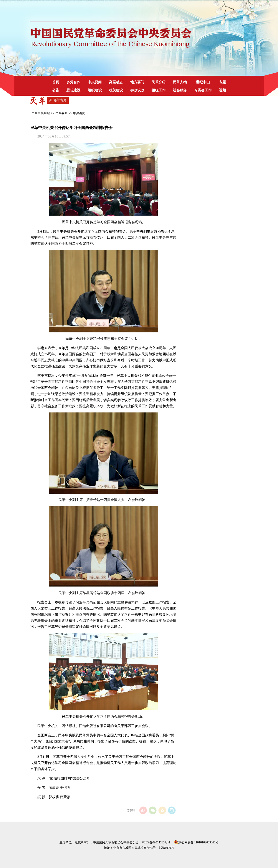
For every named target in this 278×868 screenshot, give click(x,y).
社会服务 (180, 90)
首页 (56, 82)
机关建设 (116, 90)
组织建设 (95, 90)
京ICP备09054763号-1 (156, 842)
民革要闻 (61, 113)
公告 (56, 90)
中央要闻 (95, 82)
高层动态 (116, 82)
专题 (222, 82)
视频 (222, 90)
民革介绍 (159, 82)
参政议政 (137, 90)
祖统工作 (159, 90)
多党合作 (73, 82)
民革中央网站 (41, 113)
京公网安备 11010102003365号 (196, 842)
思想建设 (73, 90)
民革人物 (180, 82)
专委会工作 (203, 90)
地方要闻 (137, 82)
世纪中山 (203, 82)
